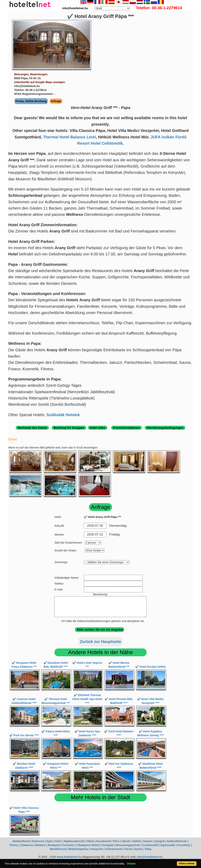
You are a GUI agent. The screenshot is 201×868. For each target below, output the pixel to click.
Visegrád (108, 845)
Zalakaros (27, 845)
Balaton (40, 845)
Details (131, 864)
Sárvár (126, 841)
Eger (50, 841)
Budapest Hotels (89, 845)
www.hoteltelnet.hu (69, 857)
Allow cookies (187, 863)
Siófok (137, 841)
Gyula (138, 849)
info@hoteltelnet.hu (150, 857)
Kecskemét (103, 841)
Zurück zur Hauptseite (100, 642)
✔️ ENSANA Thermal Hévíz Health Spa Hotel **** (87, 699)
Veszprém (97, 849)
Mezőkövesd (58, 849)
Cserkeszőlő (150, 845)
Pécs (116, 841)
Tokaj (148, 849)
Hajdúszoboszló (74, 841)
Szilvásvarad (114, 849)
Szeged (160, 841)
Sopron (148, 841)
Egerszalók (168, 845)
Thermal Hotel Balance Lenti (70, 137)
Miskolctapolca (78, 849)
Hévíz (90, 841)
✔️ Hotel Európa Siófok (150, 667)
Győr (58, 841)
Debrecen (38, 841)
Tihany (14, 845)
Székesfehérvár (177, 841)
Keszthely (184, 845)
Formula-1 (69, 845)
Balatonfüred (21, 841)
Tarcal (128, 849)
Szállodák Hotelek (63, 415)
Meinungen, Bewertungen (31, 74)
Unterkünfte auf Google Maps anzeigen (40, 82)
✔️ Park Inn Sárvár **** (24, 735)
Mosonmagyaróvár (128, 845)
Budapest (54, 845)
